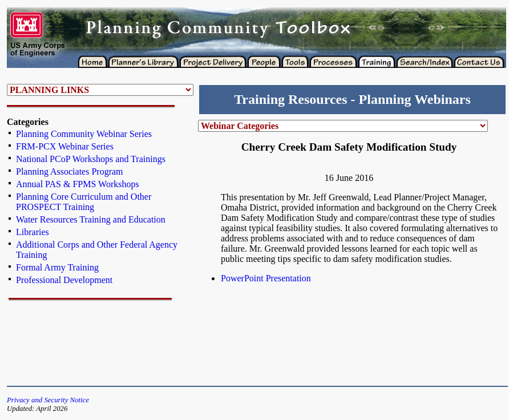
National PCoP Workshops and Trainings (91, 159)
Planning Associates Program (70, 171)
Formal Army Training (57, 267)
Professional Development (64, 280)
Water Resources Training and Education (91, 219)
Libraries (33, 232)
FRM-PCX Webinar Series (65, 146)
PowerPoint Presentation (266, 278)
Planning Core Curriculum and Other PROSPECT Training (84, 202)
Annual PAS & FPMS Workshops (78, 184)
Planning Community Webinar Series (84, 134)
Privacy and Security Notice (48, 400)
